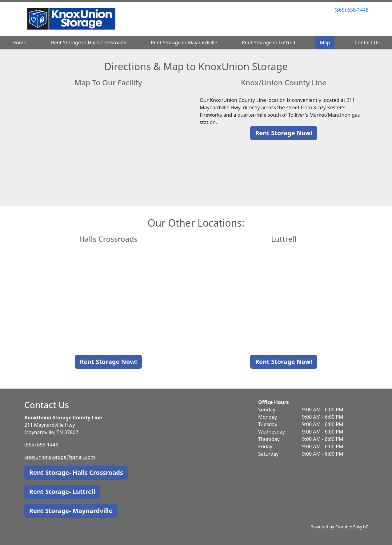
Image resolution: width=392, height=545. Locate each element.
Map (325, 42)
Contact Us (367, 42)
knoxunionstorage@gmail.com (60, 457)
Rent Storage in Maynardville (184, 42)
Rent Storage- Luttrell (62, 492)
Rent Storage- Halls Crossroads (76, 472)
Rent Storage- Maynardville (71, 511)
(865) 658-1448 (352, 10)
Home (19, 42)
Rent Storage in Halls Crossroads (89, 42)
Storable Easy (352, 527)
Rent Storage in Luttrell (268, 42)
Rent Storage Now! (284, 133)
